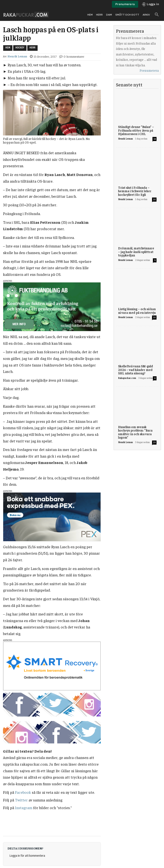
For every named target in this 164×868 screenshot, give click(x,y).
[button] (157, 15)
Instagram (24, 808)
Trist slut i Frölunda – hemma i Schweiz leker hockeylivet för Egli (135, 191)
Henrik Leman (17, 56)
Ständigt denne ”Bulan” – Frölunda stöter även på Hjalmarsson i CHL (136, 130)
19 (154, 442)
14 (155, 139)
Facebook (23, 792)
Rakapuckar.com (127, 378)
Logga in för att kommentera (27, 856)
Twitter (21, 800)
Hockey (20, 48)
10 (154, 199)
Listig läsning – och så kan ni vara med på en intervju (137, 311)
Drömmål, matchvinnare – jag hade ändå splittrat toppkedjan (136, 252)
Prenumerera (149, 70)
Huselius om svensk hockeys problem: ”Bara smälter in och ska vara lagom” (135, 432)
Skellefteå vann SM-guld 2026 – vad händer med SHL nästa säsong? (135, 369)
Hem (8, 48)
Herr (32, 48)
